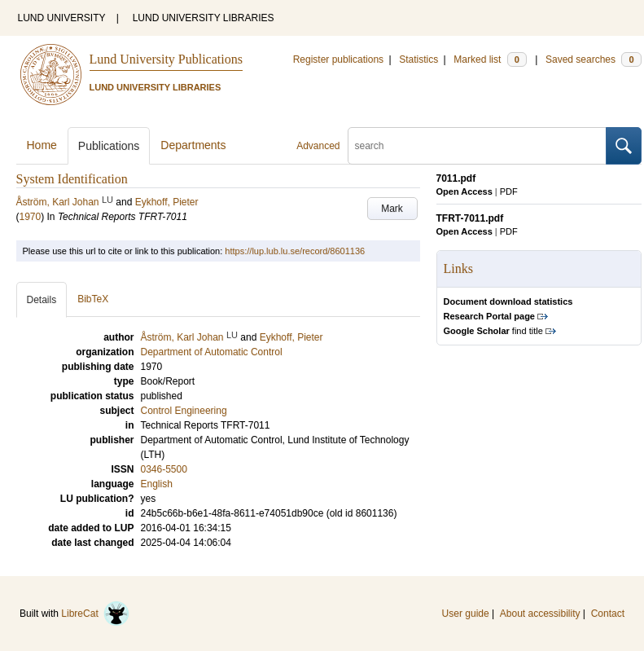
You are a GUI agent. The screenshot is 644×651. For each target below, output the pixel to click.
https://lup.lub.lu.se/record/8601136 (295, 251)
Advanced (318, 146)
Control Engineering (184, 411)
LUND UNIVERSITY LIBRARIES (204, 18)
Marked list (490, 59)
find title (493, 331)
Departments (193, 145)
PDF (509, 191)
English (157, 484)
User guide (466, 614)
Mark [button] (392, 209)
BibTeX (93, 299)
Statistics (418, 59)
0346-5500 (164, 469)
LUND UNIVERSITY (62, 18)
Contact (608, 614)
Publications (109, 146)
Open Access (464, 191)
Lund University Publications (166, 59)
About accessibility (540, 614)
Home (42, 145)
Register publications (338, 59)
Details (42, 300)
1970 (31, 217)
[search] (477, 146)
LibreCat (95, 614)
